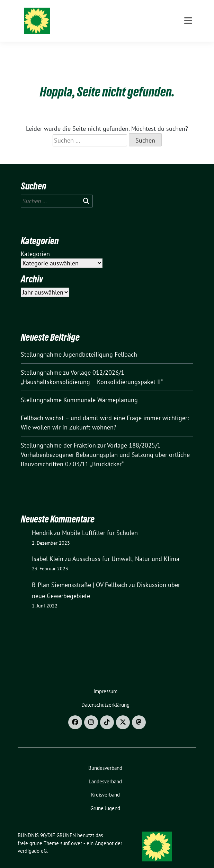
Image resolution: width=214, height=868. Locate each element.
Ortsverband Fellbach (84, 24)
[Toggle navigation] (188, 49)
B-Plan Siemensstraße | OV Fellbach (80, 574)
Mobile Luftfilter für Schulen (100, 522)
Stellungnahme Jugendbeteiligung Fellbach (79, 344)
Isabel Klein (48, 548)
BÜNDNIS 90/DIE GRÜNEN (87, 15)
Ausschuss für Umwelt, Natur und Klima (126, 548)
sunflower (71, 832)
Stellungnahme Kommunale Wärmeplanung (79, 389)
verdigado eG (32, 840)
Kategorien (35, 243)
